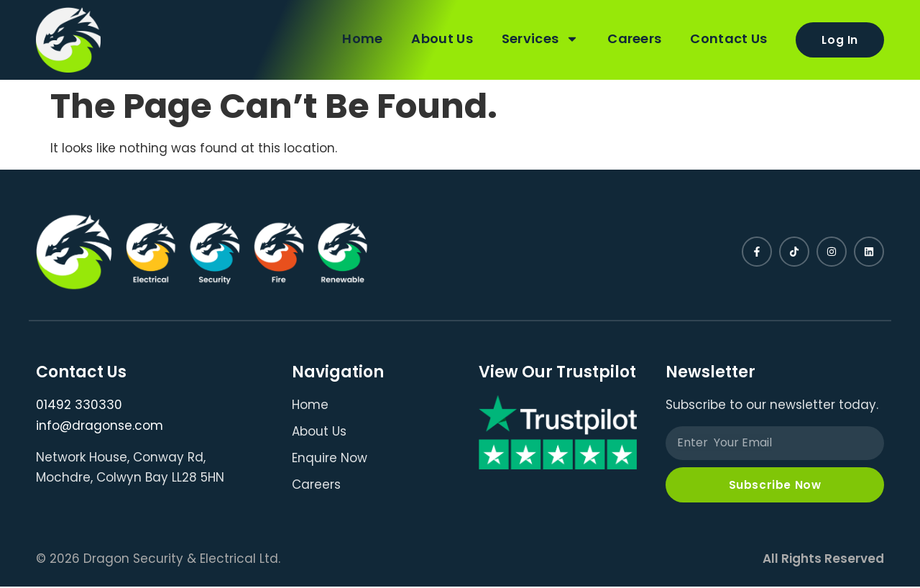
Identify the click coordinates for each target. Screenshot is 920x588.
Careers (631, 38)
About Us (439, 38)
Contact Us (726, 38)
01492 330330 (79, 405)
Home (359, 38)
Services (537, 38)
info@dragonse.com (100, 426)
